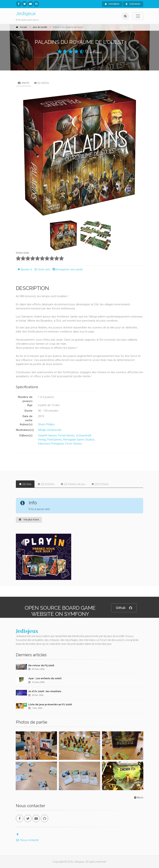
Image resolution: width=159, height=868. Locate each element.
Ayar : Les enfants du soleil (45, 678)
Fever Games (74, 444)
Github (124, 608)
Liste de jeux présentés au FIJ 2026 (50, 704)
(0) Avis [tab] (25, 484)
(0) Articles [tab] (46, 484)
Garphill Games (47, 435)
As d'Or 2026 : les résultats (45, 691)
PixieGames (55, 440)
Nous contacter (27, 840)
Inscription (112, 4)
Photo (24, 83)
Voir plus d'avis (29, 520)
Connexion (133, 4)
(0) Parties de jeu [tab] (73, 484)
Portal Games (66, 435)
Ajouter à (24, 269)
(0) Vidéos (42, 83)
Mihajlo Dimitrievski (50, 430)
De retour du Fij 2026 (41, 665)
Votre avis (42, 269)
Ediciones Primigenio (51, 444)
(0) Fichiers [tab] (100, 484)
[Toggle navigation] (138, 16)
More (138, 798)
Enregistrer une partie (67, 269)
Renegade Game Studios (79, 440)
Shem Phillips (46, 424)
